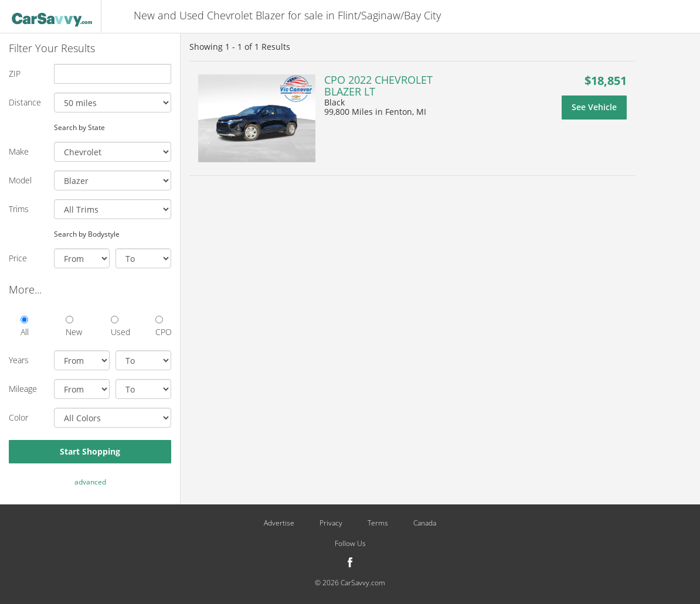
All (25, 327)
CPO (163, 327)
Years (19, 360)
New (74, 327)
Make (19, 151)
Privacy (331, 523)
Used (119, 327)
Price (18, 258)
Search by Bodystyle (87, 234)
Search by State (79, 127)
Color (18, 417)
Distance (25, 102)
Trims (19, 209)
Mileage (23, 389)
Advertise (279, 523)
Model (20, 180)
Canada (425, 523)
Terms (378, 523)
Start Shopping (90, 451)
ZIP (15, 74)
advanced (90, 482)
